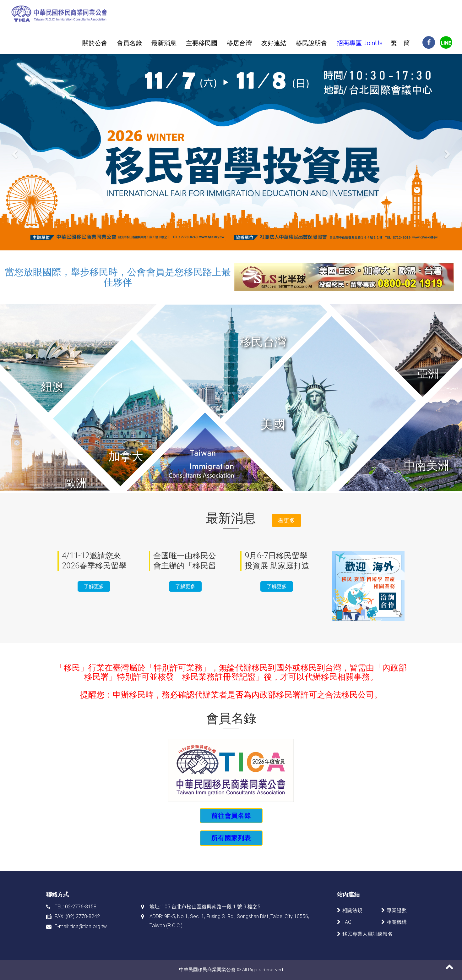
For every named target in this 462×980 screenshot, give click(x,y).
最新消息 (164, 43)
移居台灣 (239, 43)
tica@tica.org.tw (89, 926)
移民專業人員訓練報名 (367, 934)
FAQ (347, 922)
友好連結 (274, 43)
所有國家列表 (231, 838)
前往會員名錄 (231, 816)
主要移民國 (202, 43)
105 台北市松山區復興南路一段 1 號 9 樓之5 (211, 907)
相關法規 (352, 910)
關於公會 (95, 43)
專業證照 (397, 910)
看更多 (286, 520)
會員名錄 (129, 43)
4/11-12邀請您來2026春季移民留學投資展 (94, 566)
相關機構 (397, 922)
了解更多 (94, 586)
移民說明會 (312, 43)
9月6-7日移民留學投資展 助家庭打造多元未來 (277, 566)
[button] (35, 152)
